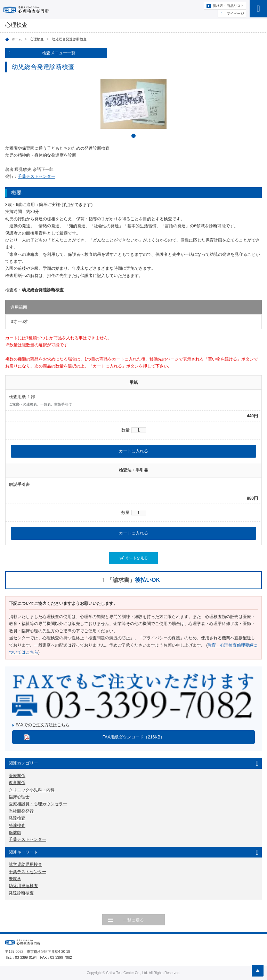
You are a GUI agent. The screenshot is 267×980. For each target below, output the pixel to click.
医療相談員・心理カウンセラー (38, 804)
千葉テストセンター (37, 176)
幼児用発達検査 (23, 886)
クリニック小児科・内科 (32, 790)
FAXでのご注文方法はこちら (43, 725)
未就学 (15, 879)
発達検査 (17, 818)
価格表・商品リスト (228, 6)
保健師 (15, 832)
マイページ (235, 13)
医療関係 (17, 776)
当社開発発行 (21, 811)
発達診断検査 (21, 893)
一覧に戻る (133, 920)
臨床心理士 (19, 797)
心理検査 (37, 39)
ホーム (17, 39)
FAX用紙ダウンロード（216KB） (134, 737)
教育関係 (17, 783)
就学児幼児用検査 (25, 864)
